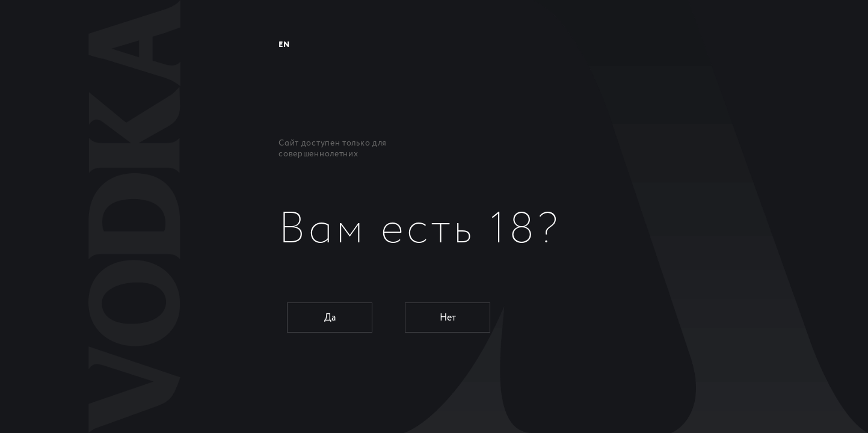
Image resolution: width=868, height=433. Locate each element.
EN (284, 45)
